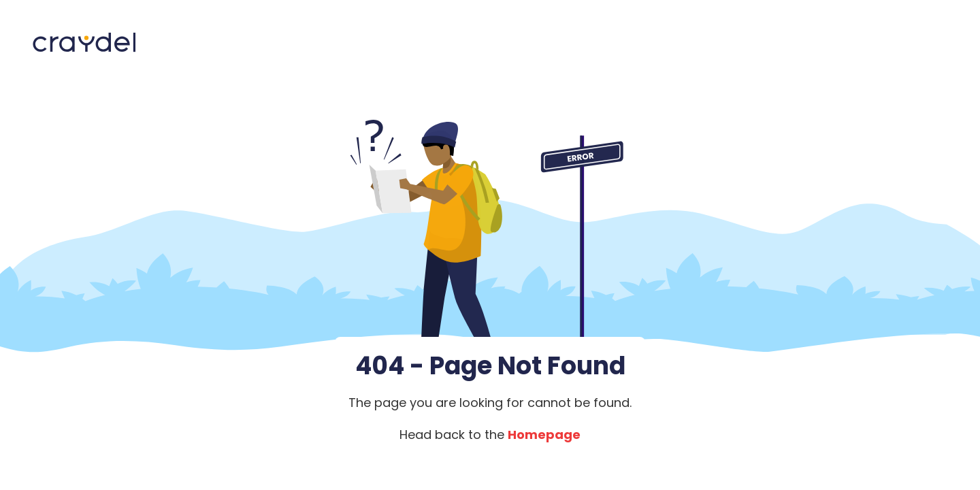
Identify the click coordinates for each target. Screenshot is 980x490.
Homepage (544, 435)
